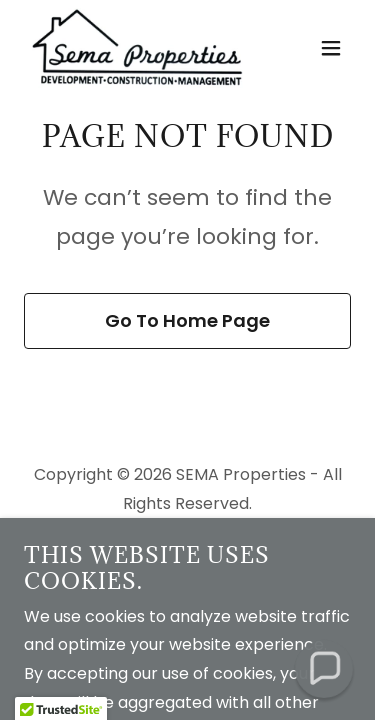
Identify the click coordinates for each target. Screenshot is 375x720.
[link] (137, 48)
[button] (331, 48)
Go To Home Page (187, 320)
